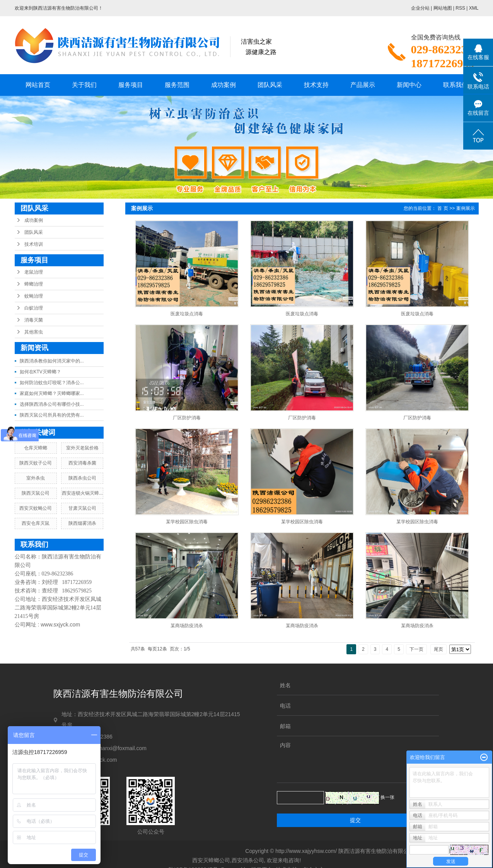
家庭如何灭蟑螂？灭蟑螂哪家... (52, 393)
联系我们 (455, 85)
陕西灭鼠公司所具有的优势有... (52, 415)
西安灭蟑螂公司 (211, 860)
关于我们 (84, 85)
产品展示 (363, 85)
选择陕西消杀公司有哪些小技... (52, 404)
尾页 (438, 649)
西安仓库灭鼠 (36, 523)
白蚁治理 (34, 308)
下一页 (416, 649)
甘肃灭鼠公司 (82, 508)
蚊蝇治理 (34, 296)
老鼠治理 (34, 272)
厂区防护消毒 (187, 418)
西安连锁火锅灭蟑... (82, 493)
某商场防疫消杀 (187, 626)
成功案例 (223, 85)
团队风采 (270, 85)
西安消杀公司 (248, 860)
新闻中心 (409, 85)
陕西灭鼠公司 (36, 493)
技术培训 (34, 244)
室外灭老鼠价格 (82, 448)
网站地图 (443, 8)
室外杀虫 (36, 478)
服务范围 (177, 85)
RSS (460, 8)
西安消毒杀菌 (82, 463)
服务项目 (131, 85)
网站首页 (38, 85)
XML (474, 8)
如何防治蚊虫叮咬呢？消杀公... (52, 383)
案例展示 (466, 208)
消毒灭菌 (34, 320)
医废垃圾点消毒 (187, 314)
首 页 (443, 208)
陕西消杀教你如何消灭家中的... (52, 361)
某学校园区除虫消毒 (187, 522)
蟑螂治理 (34, 284)
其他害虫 (34, 332)
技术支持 (316, 85)
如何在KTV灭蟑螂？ (40, 372)
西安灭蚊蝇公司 (36, 508)
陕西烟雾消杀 (82, 523)
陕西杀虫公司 (82, 478)
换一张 (387, 797)
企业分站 (420, 8)
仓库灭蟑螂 (36, 448)
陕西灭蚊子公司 (36, 463)
